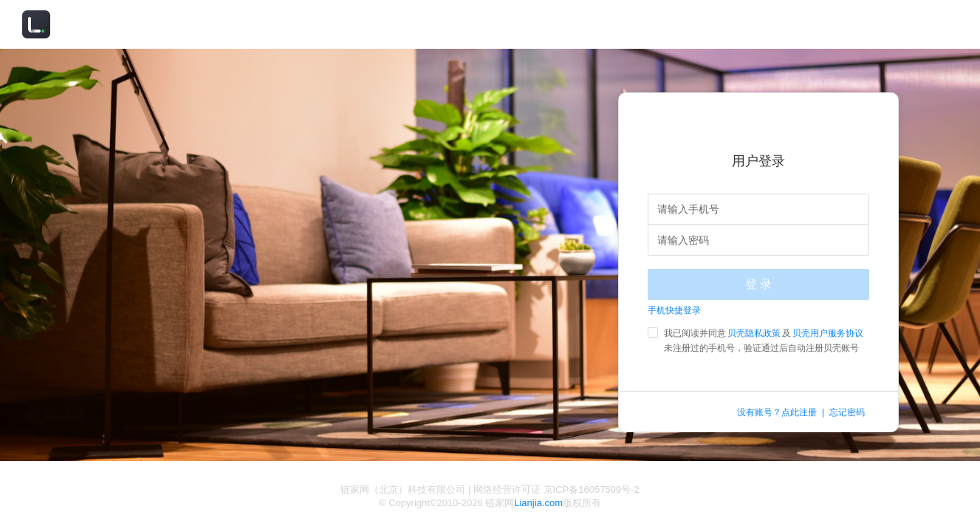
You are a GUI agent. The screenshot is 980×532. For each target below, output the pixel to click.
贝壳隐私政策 (754, 333)
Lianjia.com (538, 503)
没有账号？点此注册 (777, 412)
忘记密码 (847, 412)
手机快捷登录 (674, 310)
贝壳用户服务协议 (828, 333)
